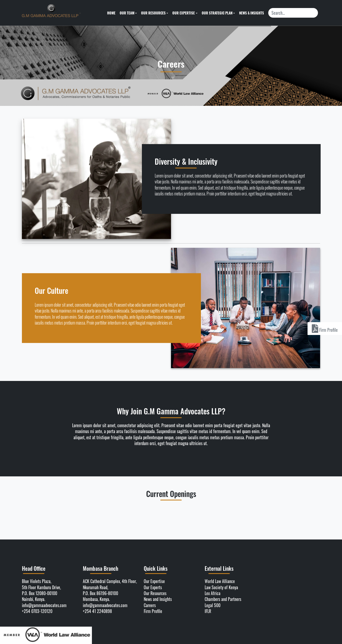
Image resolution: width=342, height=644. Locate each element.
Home (111, 13)
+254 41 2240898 (97, 611)
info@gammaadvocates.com (44, 605)
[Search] (293, 13)
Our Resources (155, 593)
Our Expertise (154, 581)
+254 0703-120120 (37, 611)
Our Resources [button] (153, 13)
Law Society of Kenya (221, 587)
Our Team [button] (127, 13)
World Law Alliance (220, 581)
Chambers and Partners (223, 599)
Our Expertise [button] (184, 13)
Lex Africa (213, 593)
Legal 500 (213, 605)
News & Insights (252, 13)
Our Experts (153, 587)
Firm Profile (153, 611)
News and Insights (158, 599)
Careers (150, 605)
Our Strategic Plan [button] (217, 13)
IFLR (208, 611)
